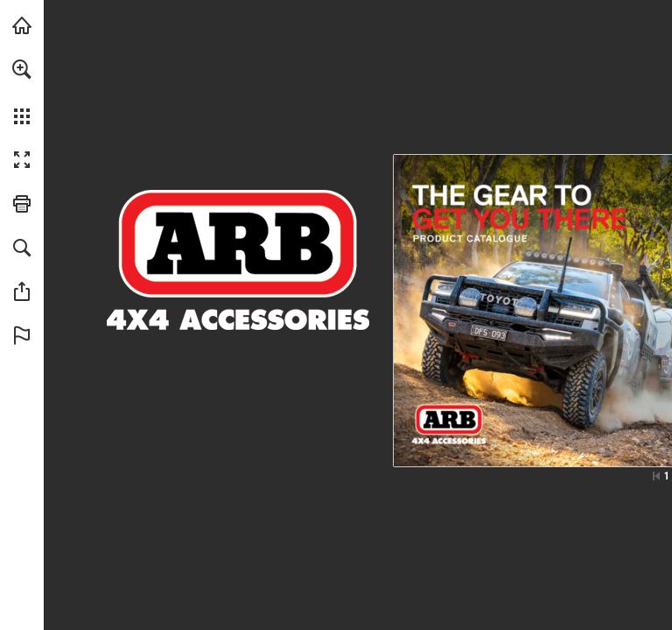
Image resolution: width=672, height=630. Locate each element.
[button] (22, 69)
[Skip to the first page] (656, 476)
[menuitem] (22, 92)
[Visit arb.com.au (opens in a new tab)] (22, 25)
